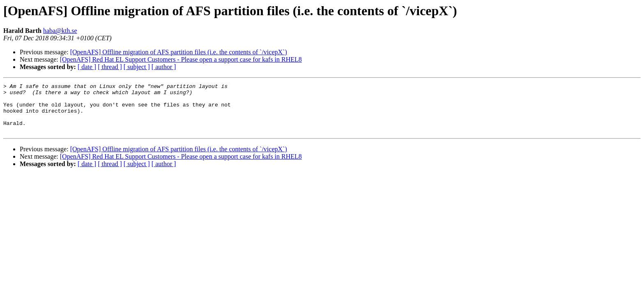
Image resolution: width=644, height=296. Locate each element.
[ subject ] (137, 67)
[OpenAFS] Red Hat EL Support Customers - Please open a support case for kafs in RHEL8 (181, 59)
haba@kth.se (60, 31)
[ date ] (87, 67)
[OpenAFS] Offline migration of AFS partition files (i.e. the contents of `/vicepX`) (179, 52)
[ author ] (164, 67)
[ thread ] (110, 67)
